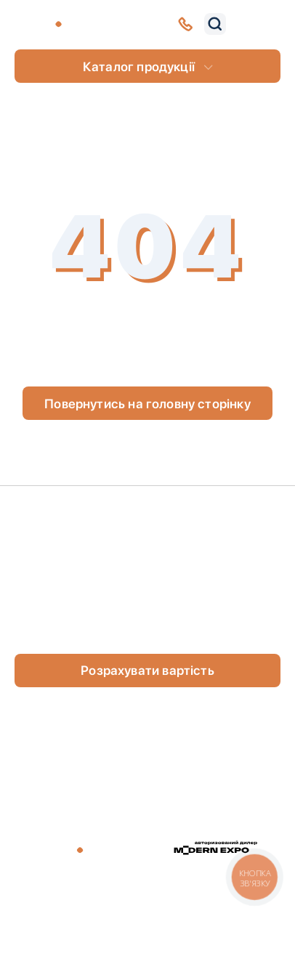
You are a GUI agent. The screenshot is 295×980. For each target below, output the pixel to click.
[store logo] (70, 24)
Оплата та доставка (218, 564)
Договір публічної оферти (81, 915)
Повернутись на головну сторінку (147, 404)
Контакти (62, 564)
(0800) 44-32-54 (84, 632)
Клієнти (57, 534)
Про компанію (76, 511)
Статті (207, 511)
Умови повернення (232, 915)
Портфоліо (221, 534)
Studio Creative (188, 940)
